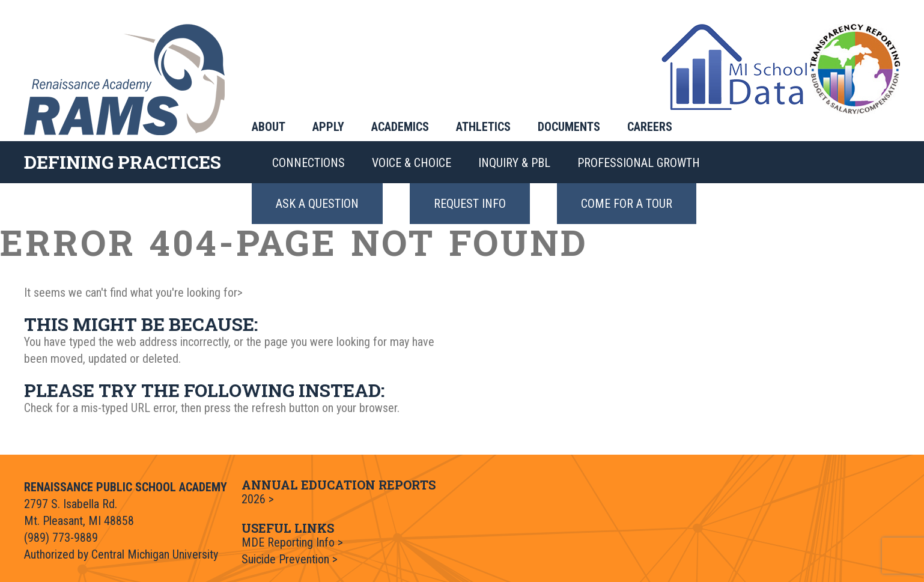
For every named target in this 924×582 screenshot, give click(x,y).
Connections (309, 163)
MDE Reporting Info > (292, 542)
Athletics (483, 127)
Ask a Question (317, 204)
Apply (328, 127)
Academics (400, 127)
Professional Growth (639, 163)
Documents (569, 127)
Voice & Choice (412, 163)
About (269, 127)
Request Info (470, 204)
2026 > (258, 499)
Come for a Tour (627, 204)
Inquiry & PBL (514, 163)
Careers (650, 127)
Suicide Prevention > (290, 559)
